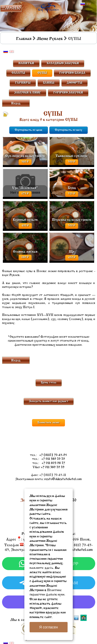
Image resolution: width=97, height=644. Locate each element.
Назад (16, 103)
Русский (83, 4)
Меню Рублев (50, 39)
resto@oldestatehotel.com (63, 479)
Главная (24, 39)
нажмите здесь (41, 568)
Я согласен (48, 627)
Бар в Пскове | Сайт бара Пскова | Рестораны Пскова (48, 7)
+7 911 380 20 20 (53, 459)
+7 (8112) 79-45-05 (53, 455)
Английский (89, 4)
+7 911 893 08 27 (53, 463)
